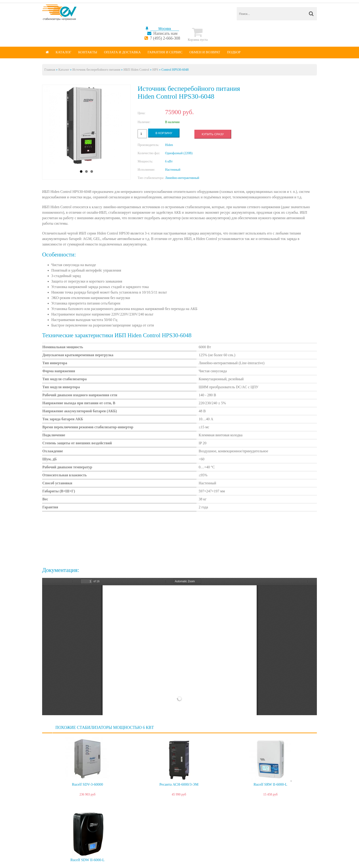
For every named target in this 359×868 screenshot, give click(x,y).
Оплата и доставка (122, 52)
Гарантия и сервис (165, 52)
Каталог (63, 52)
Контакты (88, 52)
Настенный (173, 170)
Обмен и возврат (205, 52)
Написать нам (165, 33)
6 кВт (169, 161)
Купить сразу (213, 134)
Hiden (169, 145)
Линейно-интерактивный (182, 178)
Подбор (234, 52)
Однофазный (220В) (179, 153)
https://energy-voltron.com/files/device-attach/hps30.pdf (179, 647)
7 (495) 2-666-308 (165, 38)
